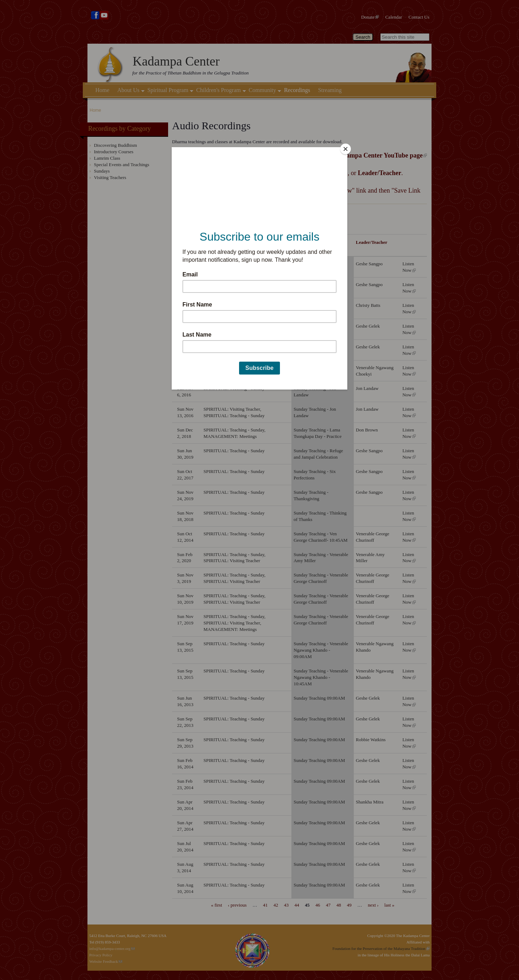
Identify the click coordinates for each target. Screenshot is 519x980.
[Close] (346, 149)
